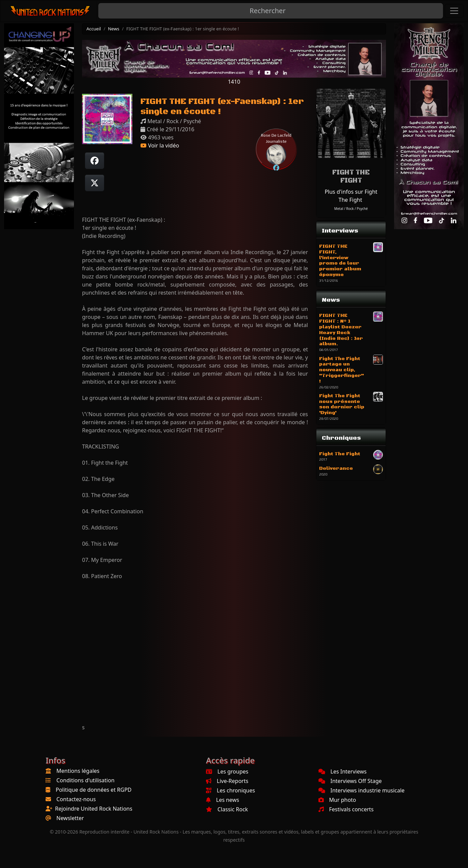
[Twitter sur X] (95, 183)
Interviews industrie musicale (362, 790)
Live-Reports (227, 781)
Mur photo (337, 800)
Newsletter (70, 818)
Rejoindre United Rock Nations (94, 809)
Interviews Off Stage (350, 781)
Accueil (94, 29)
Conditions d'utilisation (85, 780)
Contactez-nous (76, 799)
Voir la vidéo (160, 145)
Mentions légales (78, 771)
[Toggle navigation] (454, 11)
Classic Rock (227, 809)
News (114, 29)
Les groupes (227, 771)
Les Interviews (343, 771)
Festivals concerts (346, 809)
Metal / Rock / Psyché (351, 209)
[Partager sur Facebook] (95, 161)
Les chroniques (230, 790)
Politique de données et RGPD (94, 790)
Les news (223, 800)
